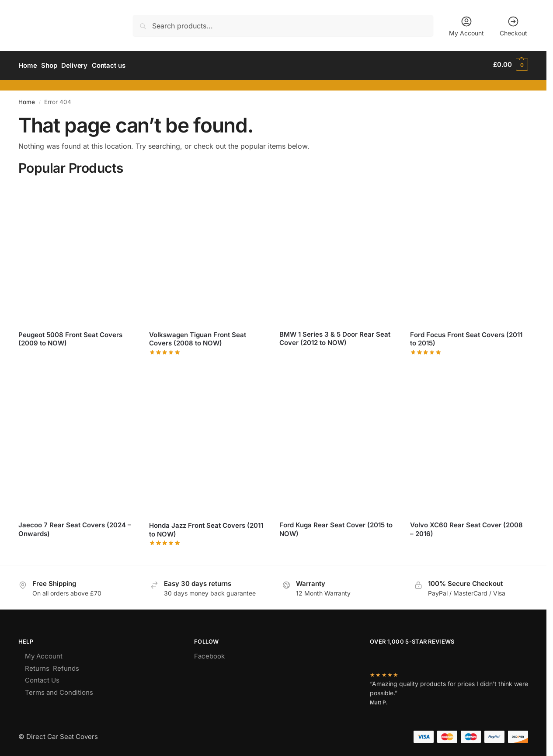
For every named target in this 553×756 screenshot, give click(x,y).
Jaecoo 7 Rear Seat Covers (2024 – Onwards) (75, 527)
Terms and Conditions (59, 690)
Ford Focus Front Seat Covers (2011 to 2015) (466, 337)
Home (27, 100)
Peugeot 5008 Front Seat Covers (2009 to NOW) (70, 337)
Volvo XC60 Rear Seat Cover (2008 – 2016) (466, 527)
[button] (511, 65)
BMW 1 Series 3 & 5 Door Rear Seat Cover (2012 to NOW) (335, 336)
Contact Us (42, 678)
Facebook (209, 654)
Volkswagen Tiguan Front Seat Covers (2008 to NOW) (198, 337)
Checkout (513, 26)
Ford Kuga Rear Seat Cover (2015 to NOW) (336, 527)
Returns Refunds (52, 666)
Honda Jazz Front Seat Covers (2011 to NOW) (206, 528)
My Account (466, 26)
